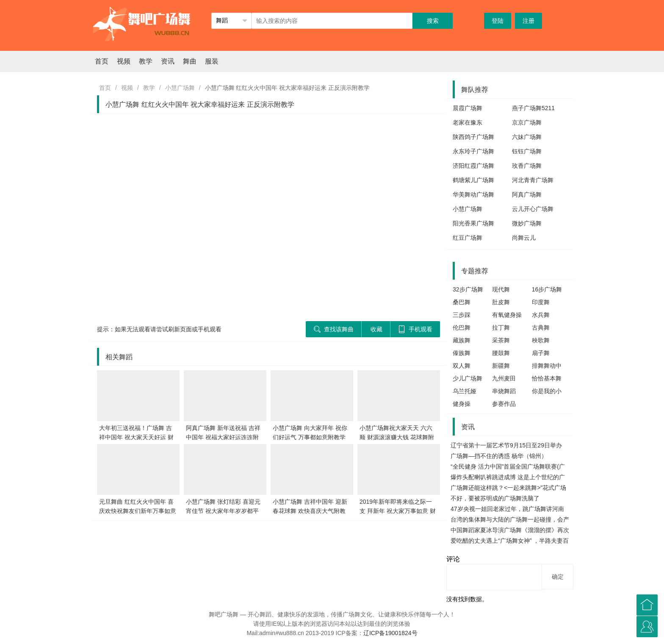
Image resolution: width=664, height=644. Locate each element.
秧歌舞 (541, 340)
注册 (528, 21)
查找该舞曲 (333, 329)
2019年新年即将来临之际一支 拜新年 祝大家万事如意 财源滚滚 (398, 511)
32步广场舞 (468, 289)
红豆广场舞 (468, 238)
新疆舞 (501, 366)
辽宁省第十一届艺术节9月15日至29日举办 (506, 445)
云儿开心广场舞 (533, 209)
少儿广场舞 (468, 378)
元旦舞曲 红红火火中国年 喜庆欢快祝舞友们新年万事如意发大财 (138, 511)
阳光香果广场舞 (473, 223)
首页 (102, 61)
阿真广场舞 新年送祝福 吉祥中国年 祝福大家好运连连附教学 (223, 437)
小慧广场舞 (180, 88)
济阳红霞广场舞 (473, 166)
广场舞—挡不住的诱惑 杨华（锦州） (499, 456)
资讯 (168, 61)
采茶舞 (501, 340)
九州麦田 (504, 378)
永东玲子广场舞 (473, 151)
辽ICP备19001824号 (390, 633)
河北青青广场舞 (533, 180)
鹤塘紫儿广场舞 (473, 180)
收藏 (376, 329)
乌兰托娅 (465, 391)
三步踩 (462, 315)
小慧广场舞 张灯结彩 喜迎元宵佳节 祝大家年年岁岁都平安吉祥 (223, 511)
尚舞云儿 (524, 238)
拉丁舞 (501, 328)
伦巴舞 (462, 328)
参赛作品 (504, 404)
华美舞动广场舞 (473, 194)
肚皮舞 (501, 302)
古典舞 (541, 328)
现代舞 (501, 289)
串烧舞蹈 (504, 391)
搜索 (433, 21)
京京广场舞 (527, 122)
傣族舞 (462, 353)
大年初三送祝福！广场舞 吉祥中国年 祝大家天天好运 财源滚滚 (136, 437)
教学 (146, 61)
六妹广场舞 (527, 137)
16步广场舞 (547, 289)
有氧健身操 (507, 315)
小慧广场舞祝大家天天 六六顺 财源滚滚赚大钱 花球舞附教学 (397, 437)
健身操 (462, 404)
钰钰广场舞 (527, 151)
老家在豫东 (468, 122)
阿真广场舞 (527, 194)
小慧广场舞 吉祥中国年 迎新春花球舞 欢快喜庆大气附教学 (310, 511)
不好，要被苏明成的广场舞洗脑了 (495, 498)
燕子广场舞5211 (533, 108)
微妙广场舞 (527, 223)
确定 (558, 577)
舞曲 (190, 61)
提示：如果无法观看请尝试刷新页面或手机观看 (159, 329)
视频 (124, 61)
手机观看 (415, 329)
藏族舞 (462, 340)
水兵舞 (541, 315)
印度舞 (541, 302)
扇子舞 (541, 353)
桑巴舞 (462, 302)
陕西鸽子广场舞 (473, 137)
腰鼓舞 (501, 353)
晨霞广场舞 (468, 108)
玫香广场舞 (527, 166)
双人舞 (462, 366)
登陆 (498, 21)
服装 (212, 61)
